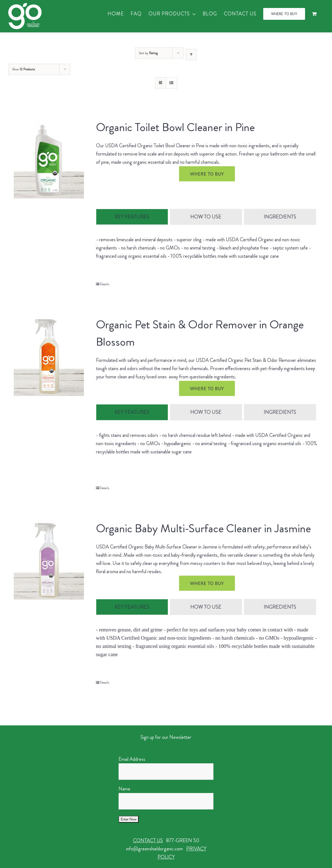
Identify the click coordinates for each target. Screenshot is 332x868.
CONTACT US (148, 841)
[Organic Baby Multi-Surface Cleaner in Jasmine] (49, 560)
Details (105, 284)
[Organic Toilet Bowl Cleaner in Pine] (49, 159)
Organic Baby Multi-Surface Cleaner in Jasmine (203, 528)
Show (24, 69)
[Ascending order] (191, 55)
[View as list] (172, 83)
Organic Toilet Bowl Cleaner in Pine (175, 127)
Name (124, 789)
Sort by (148, 53)
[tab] (132, 217)
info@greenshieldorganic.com (154, 849)
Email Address (132, 759)
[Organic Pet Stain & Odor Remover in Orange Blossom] (49, 356)
